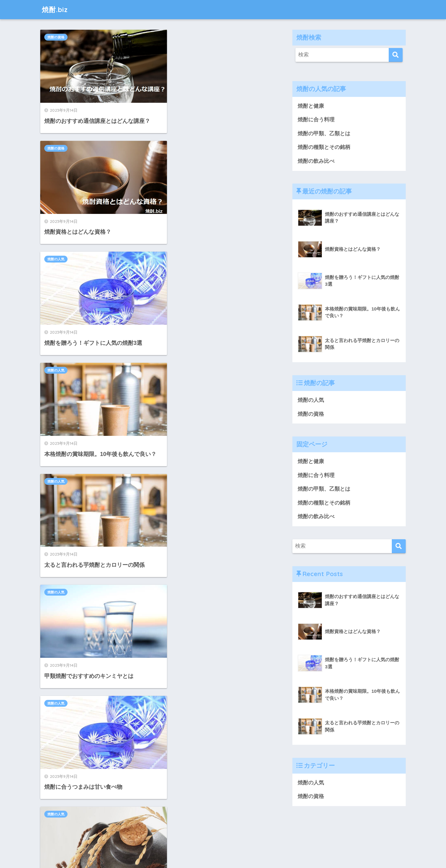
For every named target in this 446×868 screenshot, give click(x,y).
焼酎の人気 (56, 147)
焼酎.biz (55, 9)
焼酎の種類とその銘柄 (324, 148)
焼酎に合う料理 (316, 120)
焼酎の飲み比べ (316, 161)
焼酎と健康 (311, 106)
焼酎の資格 (56, 37)
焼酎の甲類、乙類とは (324, 134)
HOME (223, 842)
